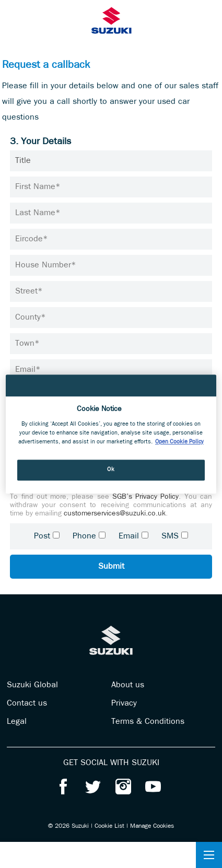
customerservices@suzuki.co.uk (115, 514)
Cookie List (109, 826)
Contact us (27, 703)
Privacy (124, 703)
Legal (17, 722)
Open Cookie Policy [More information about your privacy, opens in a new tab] (179, 442)
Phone (84, 536)
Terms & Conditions (148, 722)
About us (128, 685)
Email (129, 536)
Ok (111, 470)
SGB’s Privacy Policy (146, 497)
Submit (111, 567)
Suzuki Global (32, 685)
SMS (170, 536)
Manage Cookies (152, 826)
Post (42, 536)
